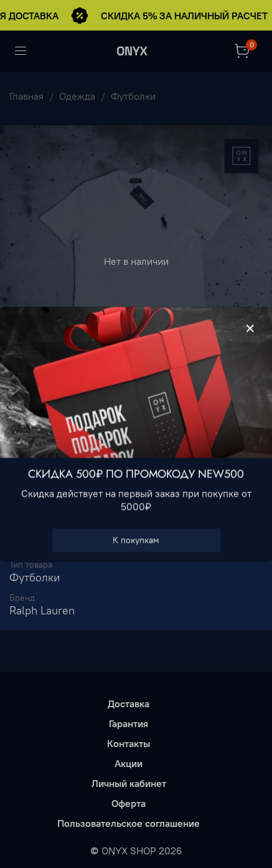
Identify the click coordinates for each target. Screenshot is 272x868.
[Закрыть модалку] (250, 329)
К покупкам (136, 540)
